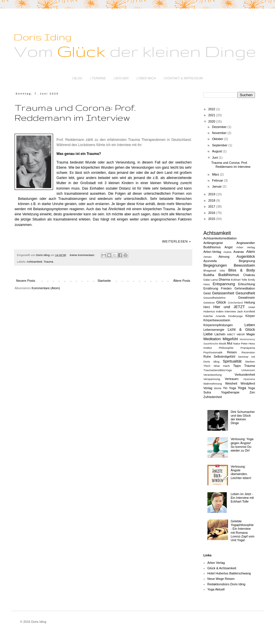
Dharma (224, 279)
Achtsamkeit (34, 262)
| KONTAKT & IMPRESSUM (183, 78)
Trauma (48, 262)
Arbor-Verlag (212, 252)
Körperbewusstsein (217, 320)
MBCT (231, 334)
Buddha (209, 275)
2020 (212, 121)
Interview (230, 311)
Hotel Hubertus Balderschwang (229, 573)
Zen (252, 392)
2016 (212, 213)
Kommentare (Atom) (46, 288)
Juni (215, 157)
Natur (237, 343)
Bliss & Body (242, 270)
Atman (208, 257)
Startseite (104, 281)
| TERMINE (98, 78)
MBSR (241, 334)
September (220, 145)
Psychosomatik (213, 352)
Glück (221, 302)
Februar (218, 180)
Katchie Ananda (214, 316)
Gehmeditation (245, 288)
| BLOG (77, 78)
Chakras (249, 275)
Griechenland (235, 303)
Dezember (220, 127)
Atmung (224, 257)
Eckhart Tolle (239, 280)
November (220, 133)
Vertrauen (232, 379)
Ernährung (211, 288)
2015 (212, 219)
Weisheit (231, 383)
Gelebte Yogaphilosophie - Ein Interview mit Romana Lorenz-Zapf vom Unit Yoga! (242, 531)
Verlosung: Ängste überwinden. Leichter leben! (241, 472)
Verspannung (212, 379)
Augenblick (246, 256)
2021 (212, 115)
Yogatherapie (230, 392)
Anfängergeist (213, 243)
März (216, 174)
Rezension (248, 352)
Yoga (242, 388)
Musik (223, 343)
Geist (207, 293)
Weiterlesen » (177, 241)
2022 (212, 109)
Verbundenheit (245, 375)
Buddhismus (229, 275)
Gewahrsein (246, 298)
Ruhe (207, 357)
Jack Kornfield (246, 311)
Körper (250, 316)
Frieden (226, 288)
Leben (250, 325)
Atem (251, 252)
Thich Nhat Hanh (217, 366)
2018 (212, 200)
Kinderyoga (235, 316)
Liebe (208, 334)
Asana (227, 252)
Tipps (237, 366)
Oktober (218, 139)
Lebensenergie (214, 330)
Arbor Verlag (246, 247)
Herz (207, 307)
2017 (212, 206)
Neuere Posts (26, 281)
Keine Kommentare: (83, 255)
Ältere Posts (182, 281)
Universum (248, 370)
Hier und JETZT (229, 307)
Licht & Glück (241, 329)
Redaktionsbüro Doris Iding (226, 584)
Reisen (232, 352)
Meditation (212, 339)
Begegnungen (215, 265)
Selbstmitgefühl (224, 357)
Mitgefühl (230, 339)
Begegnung (247, 261)
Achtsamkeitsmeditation (220, 238)
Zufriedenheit (213, 397)
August (217, 151)
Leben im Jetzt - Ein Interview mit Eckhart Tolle (242, 498)
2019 (212, 194)
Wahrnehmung (213, 384)
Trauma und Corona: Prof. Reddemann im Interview (75, 113)
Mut (230, 343)
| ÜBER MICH (146, 78)
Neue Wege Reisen (221, 579)
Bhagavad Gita (214, 270)
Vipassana (249, 379)
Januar (217, 186)
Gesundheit (245, 293)
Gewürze (209, 303)
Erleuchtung (246, 284)
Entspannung (224, 284)
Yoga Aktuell (216, 589)
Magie (251, 334)
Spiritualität (232, 361)
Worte (218, 388)
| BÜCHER (121, 78)
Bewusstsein (244, 265)
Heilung (250, 302)
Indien (220, 311)
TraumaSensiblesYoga (218, 370)
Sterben (250, 362)
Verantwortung (213, 375)
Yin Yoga (229, 388)
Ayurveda (210, 261)
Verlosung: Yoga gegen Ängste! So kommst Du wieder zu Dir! (242, 445)
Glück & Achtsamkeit (222, 568)
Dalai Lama (211, 280)
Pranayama (248, 348)
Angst (229, 247)
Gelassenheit (223, 293)
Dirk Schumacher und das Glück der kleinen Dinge (243, 417)
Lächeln (220, 334)
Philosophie (226, 348)
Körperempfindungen (218, 325)
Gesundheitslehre (214, 298)
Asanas (239, 252)
